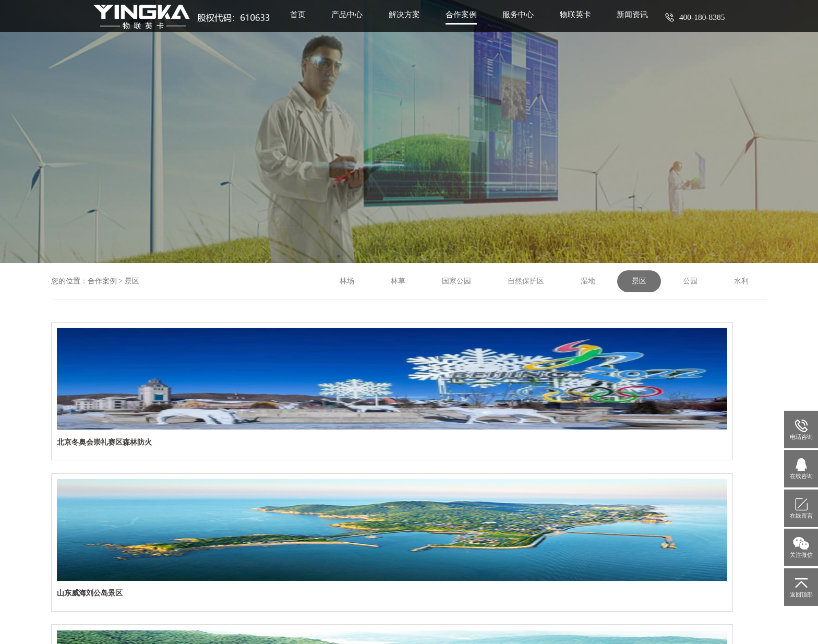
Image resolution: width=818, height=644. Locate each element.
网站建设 (595, 624)
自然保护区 (526, 281)
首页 (302, 28)
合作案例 (470, 28)
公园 (690, 281)
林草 (398, 281)
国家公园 (456, 281)
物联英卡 (587, 28)
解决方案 (412, 28)
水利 (741, 281)
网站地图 (336, 624)
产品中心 (353, 28)
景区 (132, 281)
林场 (347, 281)
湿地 (588, 281)
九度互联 (632, 624)
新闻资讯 (645, 28)
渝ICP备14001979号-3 (569, 596)
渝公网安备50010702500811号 (653, 596)
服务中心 (528, 28)
